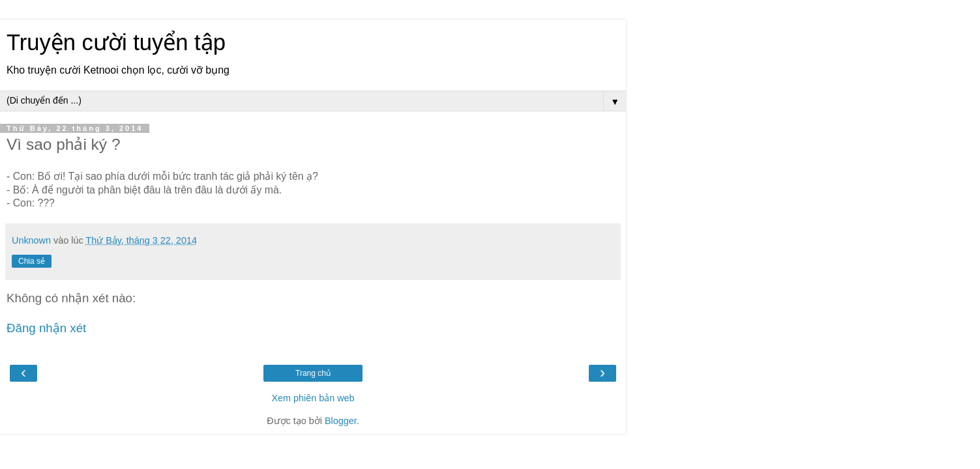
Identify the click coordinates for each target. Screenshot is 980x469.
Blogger (341, 421)
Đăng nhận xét (46, 328)
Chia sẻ (32, 261)
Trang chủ (313, 373)
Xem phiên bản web (313, 398)
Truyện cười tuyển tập (116, 42)
